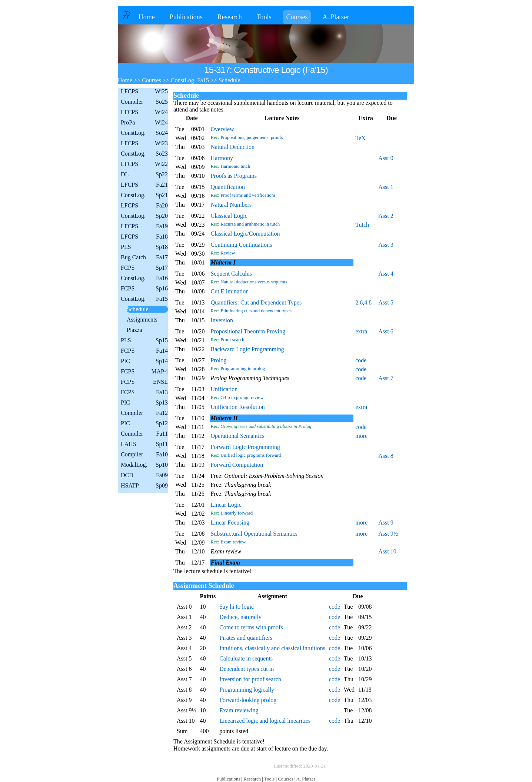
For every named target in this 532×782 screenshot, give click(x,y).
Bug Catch (144, 257)
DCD (144, 475)
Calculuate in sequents (246, 658)
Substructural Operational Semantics (254, 534)
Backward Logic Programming (247, 349)
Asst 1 (386, 187)
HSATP (144, 486)
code (361, 360)
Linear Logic (226, 505)
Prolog (218, 360)
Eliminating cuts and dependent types (256, 311)
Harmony (222, 158)
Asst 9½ (388, 534)
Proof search (232, 340)
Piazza (134, 330)
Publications (186, 17)
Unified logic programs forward (251, 455)
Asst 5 (386, 302)
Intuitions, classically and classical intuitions (272, 648)
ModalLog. (144, 465)
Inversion (222, 320)
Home (147, 17)
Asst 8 (386, 456)
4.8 (368, 302)
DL (144, 174)
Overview (222, 129)
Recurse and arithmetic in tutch (250, 224)
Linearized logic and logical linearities (265, 721)
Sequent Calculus (231, 274)
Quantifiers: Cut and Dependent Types (256, 302)
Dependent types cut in (247, 669)
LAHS (144, 444)
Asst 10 (387, 551)
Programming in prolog (243, 369)
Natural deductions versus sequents (254, 282)
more (361, 436)
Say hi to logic (237, 607)
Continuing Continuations (241, 245)
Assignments (142, 320)
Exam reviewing (239, 710)
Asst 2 (386, 216)
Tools (264, 17)
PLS (144, 247)
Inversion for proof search (250, 679)
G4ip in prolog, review (242, 397)
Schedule (138, 309)
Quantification (227, 187)
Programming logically (247, 690)
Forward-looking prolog (248, 700)
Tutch (362, 225)
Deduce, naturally (240, 617)
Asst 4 (386, 274)
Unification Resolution (237, 407)
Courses (297, 17)
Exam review (233, 542)
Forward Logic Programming (245, 447)
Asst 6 (386, 331)
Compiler (144, 102)
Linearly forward (237, 513)
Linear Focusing (230, 523)
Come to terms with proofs (251, 627)
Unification (224, 389)
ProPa (144, 123)
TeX (360, 138)
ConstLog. (144, 133)
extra (361, 331)
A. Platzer (336, 17)
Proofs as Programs (233, 176)
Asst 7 (386, 378)
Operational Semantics (237, 436)
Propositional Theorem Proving (248, 331)
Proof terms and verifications (248, 195)
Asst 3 (386, 245)
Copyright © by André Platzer (236, 766)
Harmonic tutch (235, 166)
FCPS (144, 268)
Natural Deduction (232, 147)
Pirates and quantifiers (246, 638)
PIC (144, 361)
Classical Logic (229, 216)
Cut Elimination (230, 291)
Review (228, 253)
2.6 (359, 302)
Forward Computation (237, 465)
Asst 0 (386, 158)
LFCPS (144, 91)
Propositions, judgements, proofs (252, 137)
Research (230, 17)
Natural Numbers (231, 205)
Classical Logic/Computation (245, 234)
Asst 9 (386, 523)
